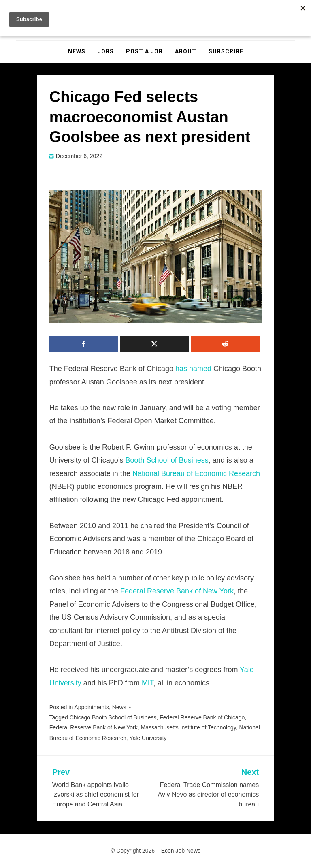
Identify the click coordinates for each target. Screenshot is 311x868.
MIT (148, 683)
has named (193, 369)
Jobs (106, 51)
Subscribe (226, 51)
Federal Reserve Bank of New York (177, 591)
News (77, 51)
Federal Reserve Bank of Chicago (202, 717)
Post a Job (144, 51)
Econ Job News (181, 851)
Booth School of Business (167, 460)
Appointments (92, 707)
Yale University (148, 738)
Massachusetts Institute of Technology (188, 727)
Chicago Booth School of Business (113, 717)
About (186, 51)
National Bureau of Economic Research (196, 473)
